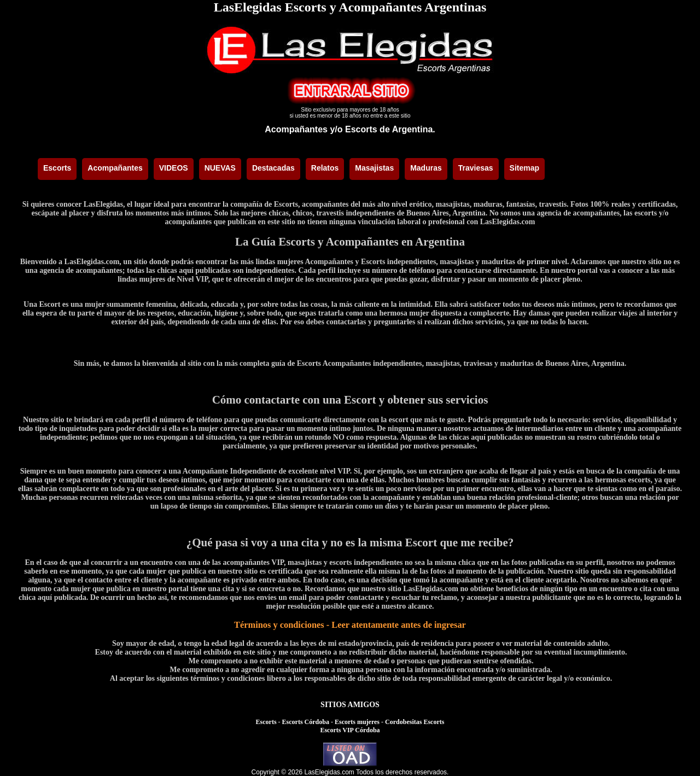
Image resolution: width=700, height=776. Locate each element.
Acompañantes (296, 129)
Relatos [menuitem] (325, 168)
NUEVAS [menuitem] (220, 168)
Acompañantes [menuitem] (115, 168)
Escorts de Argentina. (390, 129)
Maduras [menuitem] (426, 168)
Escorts (266, 722)
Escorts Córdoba (306, 722)
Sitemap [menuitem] (524, 168)
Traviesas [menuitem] (476, 168)
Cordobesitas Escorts (415, 722)
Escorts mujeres (357, 722)
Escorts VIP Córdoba (350, 730)
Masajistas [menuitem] (374, 168)
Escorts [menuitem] (57, 168)
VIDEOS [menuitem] (174, 168)
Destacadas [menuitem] (273, 168)
